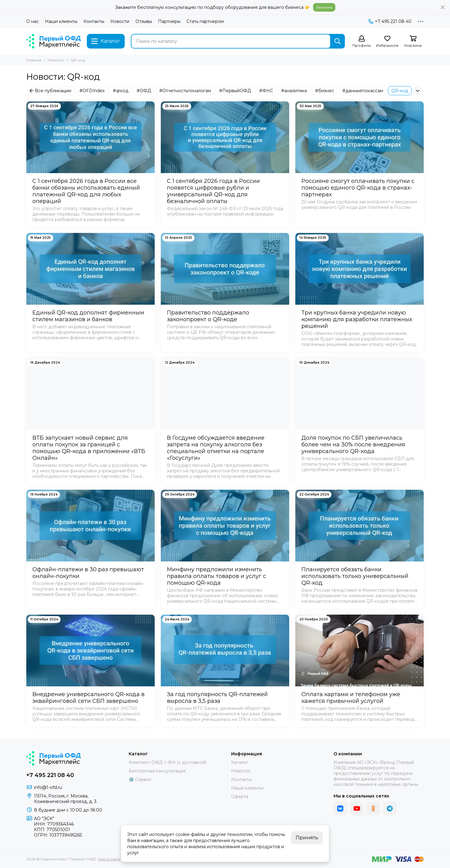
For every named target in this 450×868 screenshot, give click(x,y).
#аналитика (294, 91)
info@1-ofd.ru (48, 787)
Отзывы (144, 21)
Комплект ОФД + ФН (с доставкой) (168, 762)
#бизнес (325, 91)
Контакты (94, 21)
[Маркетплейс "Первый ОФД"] (53, 41)
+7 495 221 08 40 (390, 21)
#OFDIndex (92, 91)
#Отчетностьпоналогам (185, 91)
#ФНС (266, 91)
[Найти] (337, 41)
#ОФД (144, 91)
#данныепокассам (363, 91)
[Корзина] (413, 42)
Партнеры (169, 21)
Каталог (240, 762)
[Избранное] (387, 42)
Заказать (324, 7)
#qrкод (121, 91)
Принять (307, 838)
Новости (120, 21)
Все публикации (50, 91)
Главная (34, 60)
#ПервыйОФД (235, 91)
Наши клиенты (61, 21)
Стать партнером (205, 21)
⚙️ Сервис (140, 779)
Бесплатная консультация (157, 771)
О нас (33, 21)
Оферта (240, 797)
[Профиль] (362, 42)
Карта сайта (109, 859)
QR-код (400, 91)
